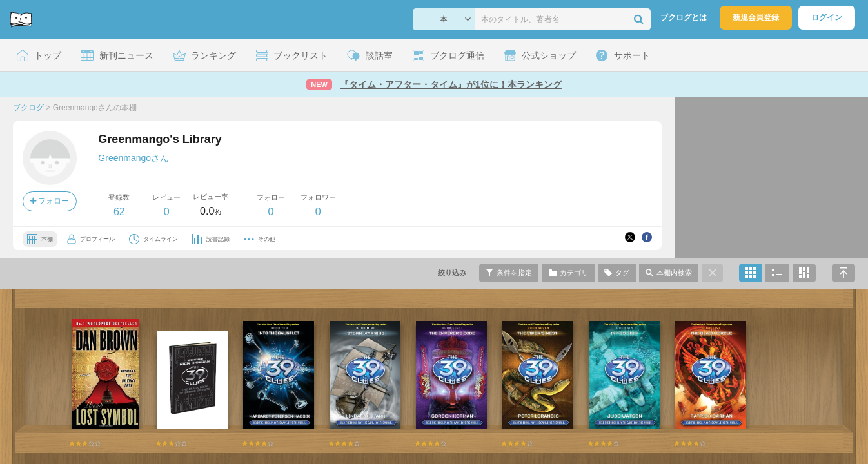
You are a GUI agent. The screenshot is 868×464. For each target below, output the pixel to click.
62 (119, 212)
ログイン (827, 17)
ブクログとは (684, 17)
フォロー (50, 201)
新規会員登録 (756, 17)
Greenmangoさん (133, 158)
